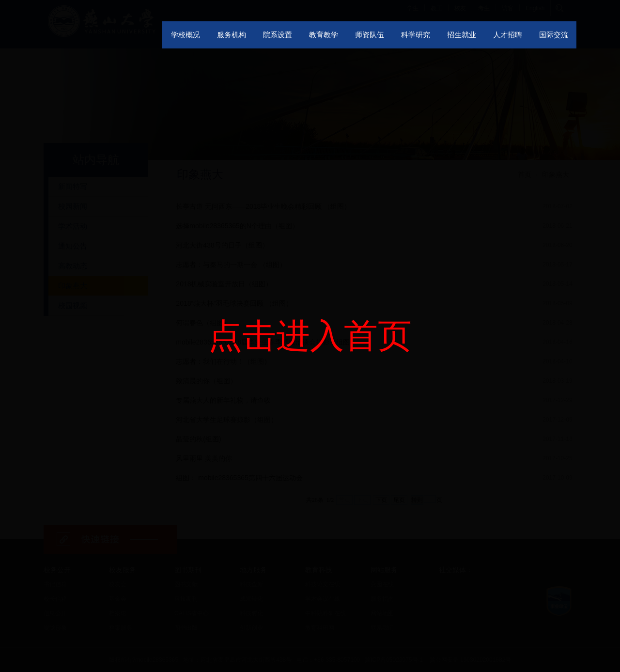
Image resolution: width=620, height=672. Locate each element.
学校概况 (186, 35)
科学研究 (416, 35)
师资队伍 (370, 35)
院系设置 (278, 35)
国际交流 (554, 35)
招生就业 (462, 35)
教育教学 (324, 35)
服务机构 (232, 35)
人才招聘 (508, 35)
